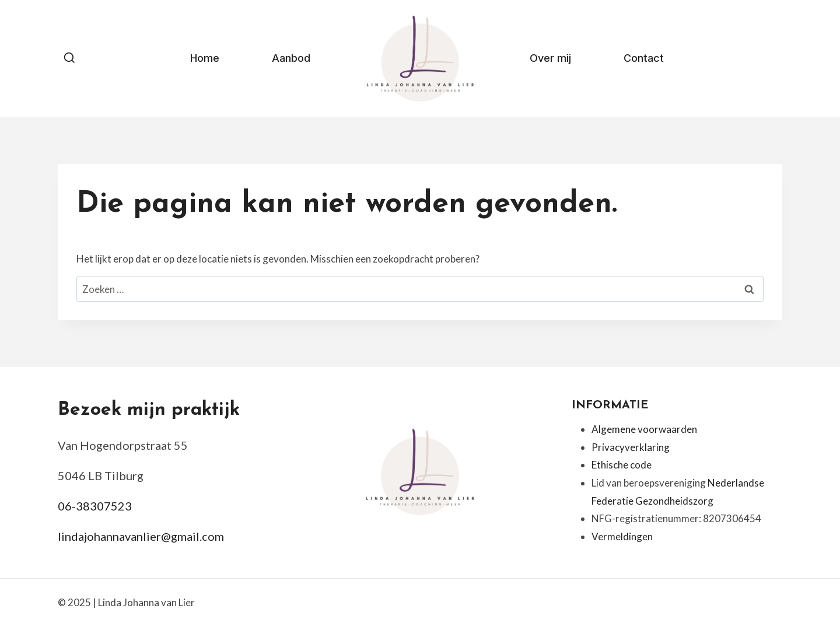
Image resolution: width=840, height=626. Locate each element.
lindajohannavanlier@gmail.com (141, 536)
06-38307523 (95, 506)
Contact (644, 58)
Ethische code (622, 465)
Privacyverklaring (631, 447)
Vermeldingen (622, 536)
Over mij (550, 58)
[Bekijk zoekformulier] (69, 58)
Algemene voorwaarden (644, 429)
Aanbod (291, 58)
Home (205, 58)
